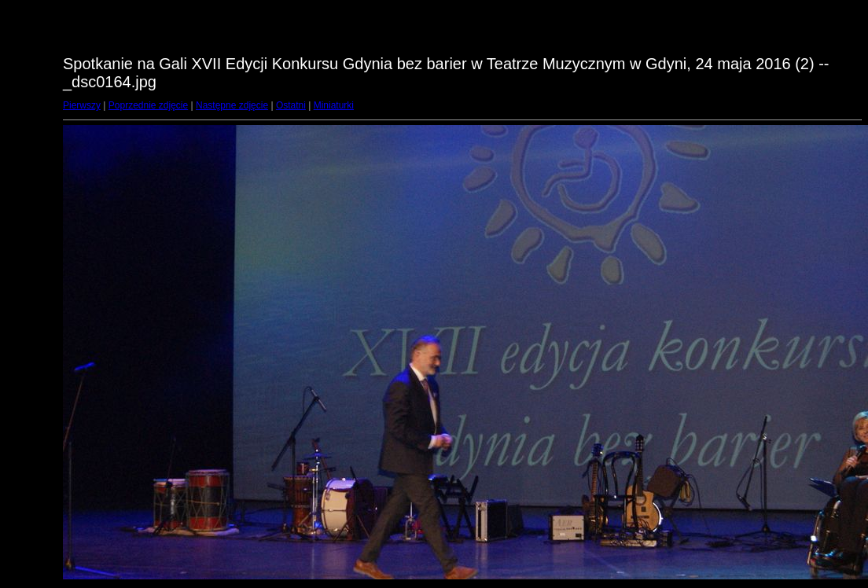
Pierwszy (82, 105)
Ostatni (291, 105)
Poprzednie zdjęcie (148, 105)
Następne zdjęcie (232, 105)
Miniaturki (334, 105)
